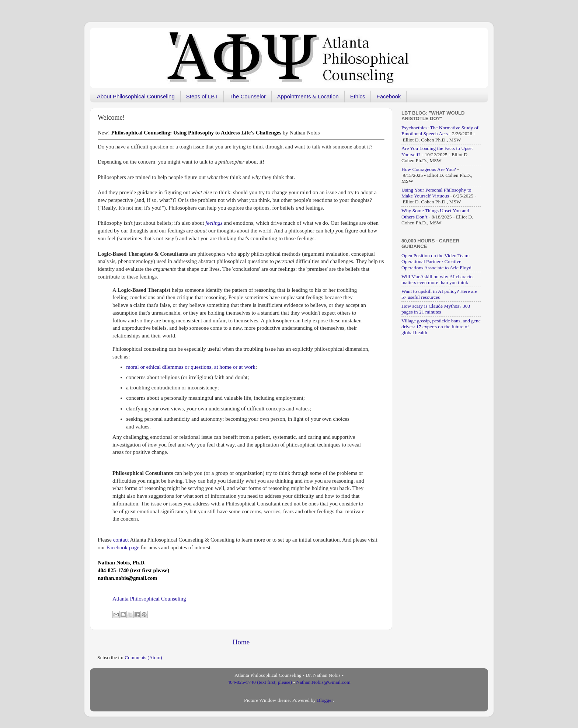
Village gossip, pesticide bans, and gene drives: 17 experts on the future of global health (441, 327)
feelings (214, 223)
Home (241, 642)
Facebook (389, 96)
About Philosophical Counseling (136, 96)
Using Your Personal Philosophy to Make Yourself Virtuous (436, 193)
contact (121, 540)
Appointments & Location (308, 96)
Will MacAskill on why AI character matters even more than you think (438, 279)
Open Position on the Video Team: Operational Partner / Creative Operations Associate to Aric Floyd (436, 261)
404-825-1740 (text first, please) (260, 682)
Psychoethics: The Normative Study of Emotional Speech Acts (440, 131)
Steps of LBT (202, 96)
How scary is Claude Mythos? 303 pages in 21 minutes (436, 309)
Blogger (325, 700)
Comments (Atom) (143, 657)
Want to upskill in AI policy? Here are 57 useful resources (439, 294)
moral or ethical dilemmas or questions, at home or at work (191, 367)
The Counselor (247, 96)
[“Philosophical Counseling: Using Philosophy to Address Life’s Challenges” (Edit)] (196, 133)
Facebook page (123, 547)
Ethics (358, 96)
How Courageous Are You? (429, 169)
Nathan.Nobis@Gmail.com (323, 682)
